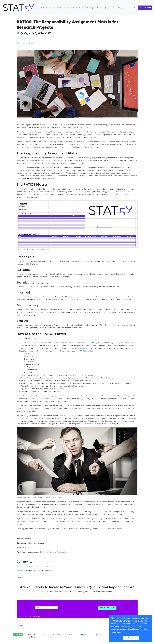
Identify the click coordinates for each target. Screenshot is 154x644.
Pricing (103, 8)
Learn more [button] (116, 632)
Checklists (57, 634)
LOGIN (133, 8)
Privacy (70, 634)
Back (20, 578)
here (50, 571)
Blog (120, 8)
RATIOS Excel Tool (86, 351)
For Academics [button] (56, 8)
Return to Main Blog (25, 43)
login (25, 571)
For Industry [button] (73, 8)
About (44, 8)
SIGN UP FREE (145, 8)
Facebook (61, 552)
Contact (44, 634)
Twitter (51, 552)
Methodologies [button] (89, 8)
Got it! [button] (131, 638)
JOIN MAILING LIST (107, 608)
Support (112, 8)
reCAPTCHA (35, 617)
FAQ (97, 634)
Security (84, 634)
